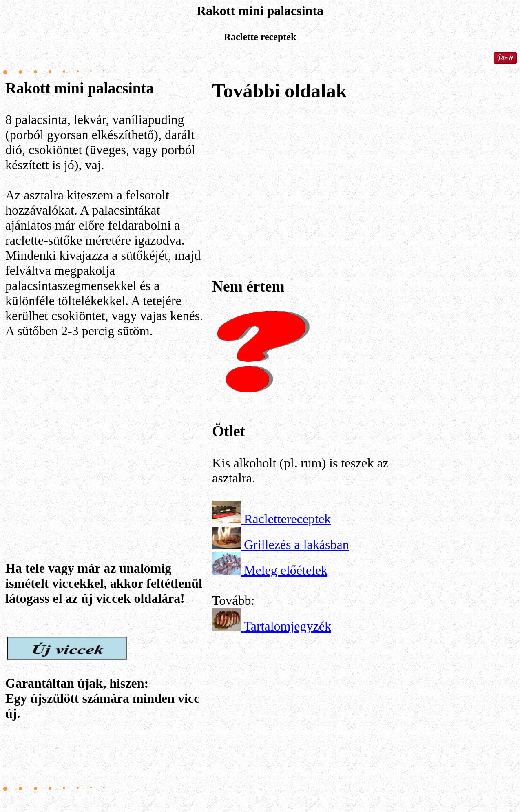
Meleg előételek (286, 570)
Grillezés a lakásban (297, 544)
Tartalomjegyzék (287, 626)
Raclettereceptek (287, 519)
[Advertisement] (107, 426)
